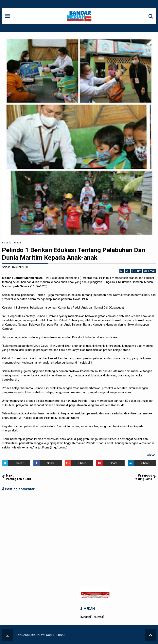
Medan (152, 455)
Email (150, 271)
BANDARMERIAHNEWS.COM (34, 635)
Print (137, 271)
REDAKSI (61, 635)
